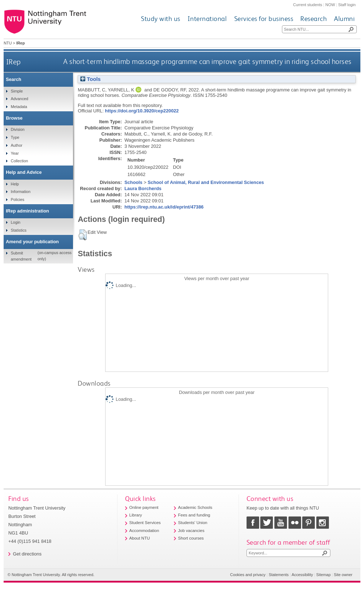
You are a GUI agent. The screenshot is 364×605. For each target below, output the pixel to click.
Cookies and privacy (248, 575)
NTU (8, 43)
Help (15, 184)
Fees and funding (194, 515)
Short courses (191, 538)
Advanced (20, 99)
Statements (279, 575)
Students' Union (193, 523)
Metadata (19, 107)
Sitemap (324, 575)
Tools (90, 79)
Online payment (144, 507)
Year (15, 153)
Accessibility (302, 575)
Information (21, 192)
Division (18, 129)
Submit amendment (21, 256)
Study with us (161, 19)
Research (314, 19)
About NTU (140, 538)
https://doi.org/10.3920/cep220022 (142, 111)
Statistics (19, 230)
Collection (20, 161)
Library (136, 515)
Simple (17, 91)
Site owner (343, 575)
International (207, 19)
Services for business (264, 19)
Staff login (347, 5)
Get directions (27, 554)
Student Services (145, 523)
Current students (308, 5)
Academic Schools (195, 507)
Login (16, 222)
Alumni (344, 19)
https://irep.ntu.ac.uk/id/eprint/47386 (164, 207)
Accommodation (144, 531)
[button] (83, 235)
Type (15, 137)
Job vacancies (191, 531)
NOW (330, 5)
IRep (14, 62)
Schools (133, 182)
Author (17, 145)
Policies (18, 199)
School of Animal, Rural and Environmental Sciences (206, 182)
